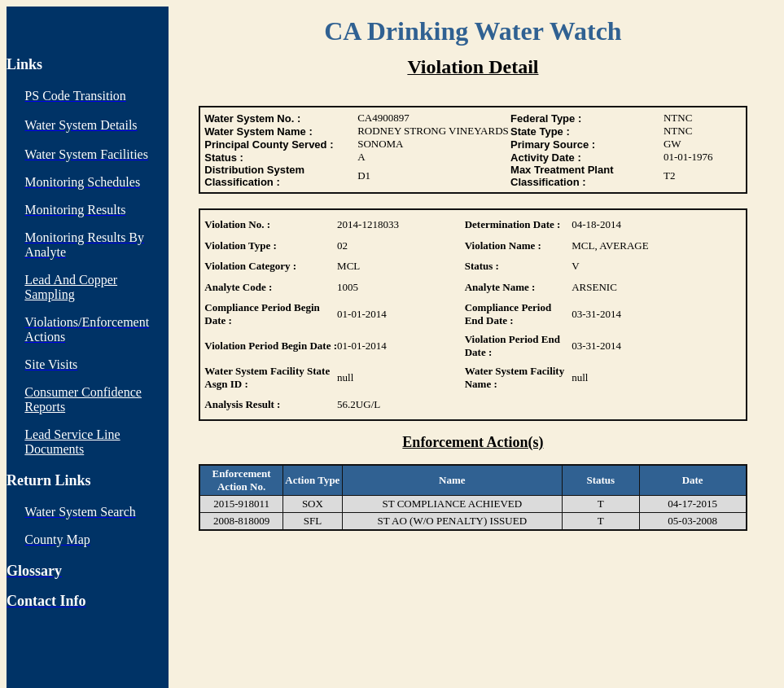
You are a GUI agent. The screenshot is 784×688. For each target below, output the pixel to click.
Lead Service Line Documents (72, 442)
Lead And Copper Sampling (71, 287)
